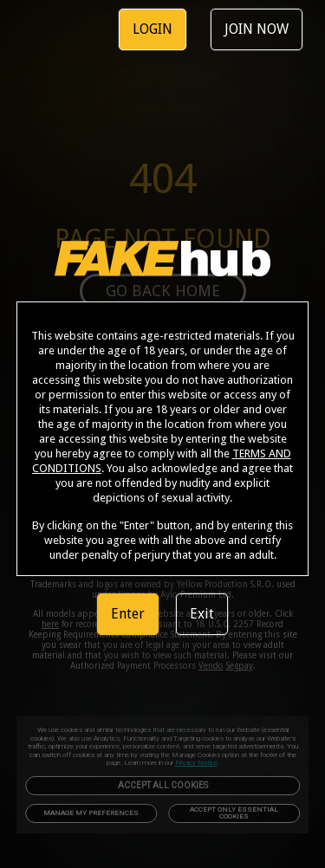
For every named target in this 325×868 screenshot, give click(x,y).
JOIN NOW (257, 29)
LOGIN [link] (153, 29)
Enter (128, 614)
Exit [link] (202, 614)
